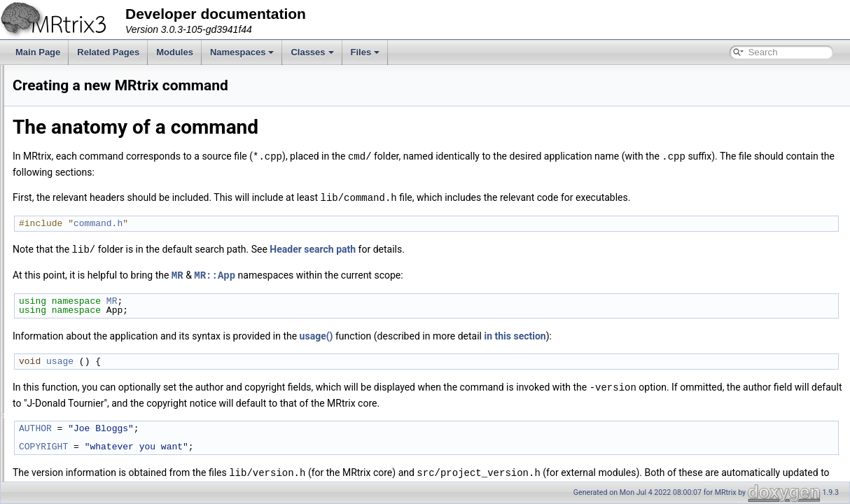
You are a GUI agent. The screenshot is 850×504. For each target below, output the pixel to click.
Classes (312, 52)
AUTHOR (210, 425)
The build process (57, 107)
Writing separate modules (71, 184)
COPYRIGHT (218, 443)
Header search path (488, 248)
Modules (175, 52)
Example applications (63, 153)
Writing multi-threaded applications (88, 199)
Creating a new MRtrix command (85, 215)
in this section (690, 333)
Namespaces (242, 52)
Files (365, 52)
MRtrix (25, 76)
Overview (41, 92)
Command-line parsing (66, 122)
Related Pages (108, 52)
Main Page (38, 52)
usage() (492, 333)
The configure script (61, 138)
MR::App (390, 273)
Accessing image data (65, 169)
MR (353, 273)
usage (235, 358)
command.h (273, 222)
